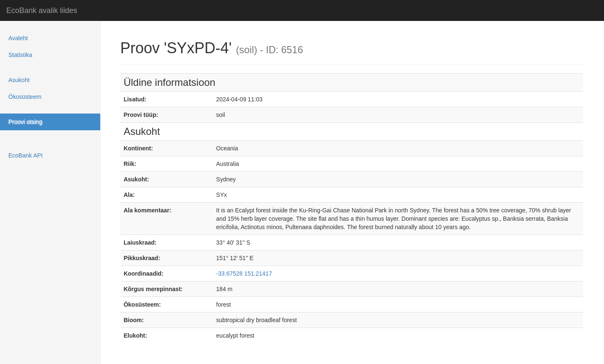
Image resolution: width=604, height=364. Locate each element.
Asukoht (19, 80)
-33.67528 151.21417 (244, 274)
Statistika (20, 55)
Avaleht (18, 38)
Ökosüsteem (25, 97)
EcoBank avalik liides (42, 10)
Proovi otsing (25, 122)
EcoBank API (26, 155)
